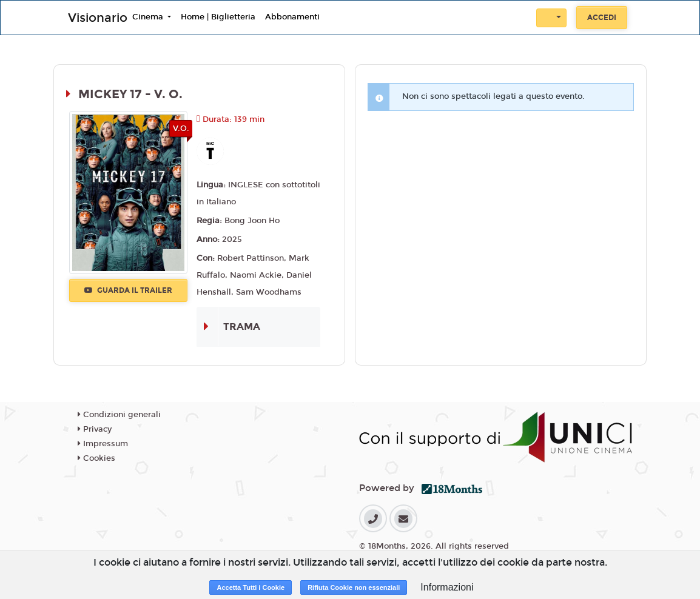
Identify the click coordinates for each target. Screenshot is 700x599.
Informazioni (447, 587)
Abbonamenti (292, 17)
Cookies (96, 458)
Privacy (95, 429)
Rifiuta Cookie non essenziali (354, 587)
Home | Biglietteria (218, 17)
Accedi (602, 18)
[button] (551, 18)
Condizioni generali (119, 415)
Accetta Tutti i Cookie (251, 587)
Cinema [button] (149, 17)
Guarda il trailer (128, 290)
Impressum (103, 444)
